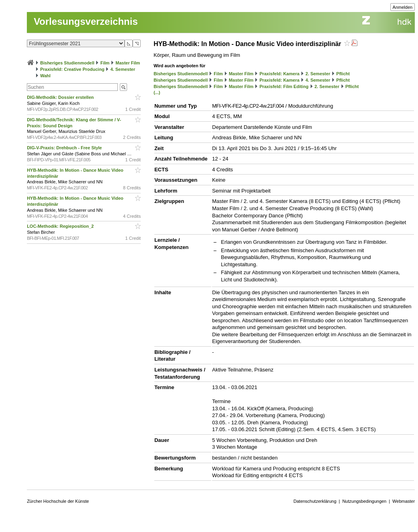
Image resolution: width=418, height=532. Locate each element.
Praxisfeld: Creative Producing (72, 69)
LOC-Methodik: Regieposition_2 (61, 226)
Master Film (128, 63)
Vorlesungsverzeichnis (86, 21)
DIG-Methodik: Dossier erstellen (61, 97)
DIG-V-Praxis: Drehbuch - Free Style (65, 148)
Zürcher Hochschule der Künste (58, 501)
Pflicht (343, 74)
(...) (157, 92)
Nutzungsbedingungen (364, 501)
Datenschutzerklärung (315, 501)
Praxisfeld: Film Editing (284, 86)
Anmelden (403, 7)
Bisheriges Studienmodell (67, 63)
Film (105, 63)
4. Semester (123, 69)
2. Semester (318, 74)
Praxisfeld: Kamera (279, 74)
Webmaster (404, 501)
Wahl (45, 76)
